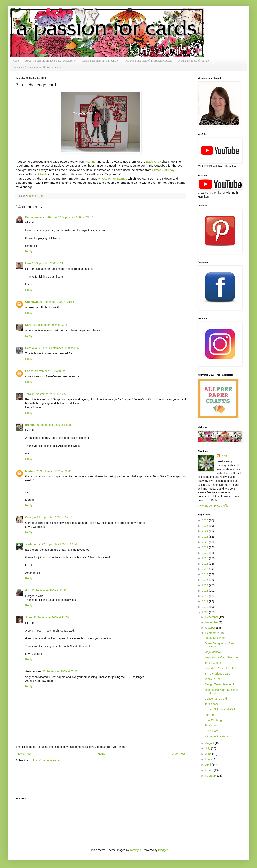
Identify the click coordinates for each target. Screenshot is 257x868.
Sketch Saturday (163, 170)
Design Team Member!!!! (220, 684)
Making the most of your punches (101, 61)
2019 (206, 558)
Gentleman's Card (216, 699)
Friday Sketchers (215, 638)
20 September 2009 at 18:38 (53, 425)
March (209, 770)
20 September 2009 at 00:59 (63, 348)
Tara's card (211, 704)
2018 (206, 564)
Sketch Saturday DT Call (220, 709)
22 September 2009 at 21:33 (49, 590)
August (210, 743)
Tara (28, 394)
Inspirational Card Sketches (222, 657)
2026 (206, 520)
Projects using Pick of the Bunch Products (149, 61)
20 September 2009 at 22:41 (54, 471)
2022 (206, 542)
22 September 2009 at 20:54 (59, 544)
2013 (206, 591)
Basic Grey (154, 161)
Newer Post (24, 754)
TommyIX (136, 850)
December (212, 617)
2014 (206, 585)
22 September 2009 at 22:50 (51, 617)
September (212, 633)
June (209, 754)
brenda (30, 425)
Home (16, 61)
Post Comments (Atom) (47, 760)
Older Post (178, 754)
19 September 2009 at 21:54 (56, 302)
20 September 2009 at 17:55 (50, 394)
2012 (206, 596)
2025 (206, 526)
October (211, 628)
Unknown (32, 302)
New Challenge (214, 720)
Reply (29, 251)
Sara (28, 325)
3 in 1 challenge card (217, 674)
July (208, 748)
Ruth (32, 196)
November (212, 622)
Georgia (31, 517)
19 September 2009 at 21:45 (49, 263)
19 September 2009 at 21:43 (75, 217)
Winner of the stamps (218, 736)
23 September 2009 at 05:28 (60, 671)
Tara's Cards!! (213, 663)
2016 (206, 574)
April (208, 765)
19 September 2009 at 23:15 (50, 325)
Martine (90, 161)
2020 (206, 553)
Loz (28, 371)
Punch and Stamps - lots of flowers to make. (37, 67)
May (208, 759)
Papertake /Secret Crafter (220, 668)
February (211, 776)
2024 (206, 531)
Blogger (163, 850)
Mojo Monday (213, 652)
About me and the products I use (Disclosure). (51, 61)
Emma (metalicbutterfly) (41, 217)
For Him (210, 715)
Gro (28, 590)
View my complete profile (213, 506)
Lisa (28, 263)
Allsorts (42, 174)
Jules (29, 617)
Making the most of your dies (194, 61)
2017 (206, 569)
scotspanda (33, 544)
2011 (206, 601)
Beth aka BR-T (35, 348)
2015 (206, 580)
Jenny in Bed (213, 679)
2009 (206, 612)
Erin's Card (211, 731)
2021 (206, 547)
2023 (206, 537)
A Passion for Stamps (112, 178)
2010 (206, 607)
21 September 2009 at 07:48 (54, 517)
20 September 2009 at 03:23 (49, 371)
